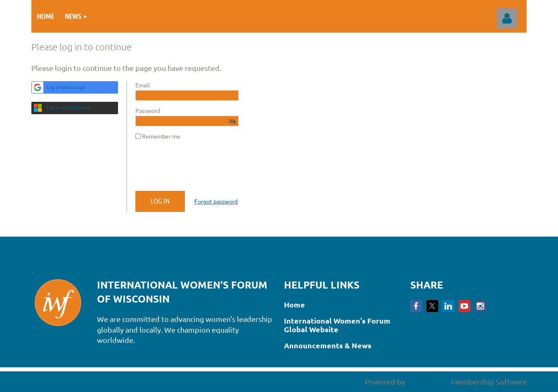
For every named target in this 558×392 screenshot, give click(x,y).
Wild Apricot (428, 381)
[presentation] (198, 169)
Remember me (161, 136)
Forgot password (216, 201)
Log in (507, 19)
